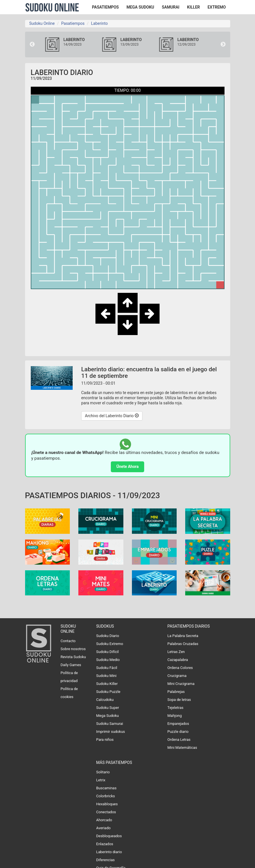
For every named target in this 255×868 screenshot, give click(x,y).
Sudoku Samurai (110, 724)
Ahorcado (104, 820)
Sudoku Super (108, 708)
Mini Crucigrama (181, 684)
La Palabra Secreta (183, 636)
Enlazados (105, 844)
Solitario (103, 772)
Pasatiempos (73, 23)
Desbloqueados (109, 836)
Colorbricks (106, 796)
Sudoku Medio (108, 660)
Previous (32, 44)
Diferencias (106, 860)
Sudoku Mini (106, 676)
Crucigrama (177, 676)
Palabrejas (176, 692)
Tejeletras (176, 708)
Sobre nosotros (73, 649)
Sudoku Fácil (107, 668)
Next (223, 44)
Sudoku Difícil (108, 652)
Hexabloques (107, 804)
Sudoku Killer (107, 684)
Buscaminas (106, 788)
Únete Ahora (128, 467)
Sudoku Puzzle (108, 692)
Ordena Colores (180, 668)
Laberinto (99, 23)
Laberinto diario (109, 852)
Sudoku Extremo (110, 644)
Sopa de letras (179, 700)
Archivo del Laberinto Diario (112, 416)
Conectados (106, 812)
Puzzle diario (178, 732)
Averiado (104, 828)
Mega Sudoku (108, 716)
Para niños (105, 740)
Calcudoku (105, 700)
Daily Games (71, 665)
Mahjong (175, 716)
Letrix (101, 780)
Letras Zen (176, 652)
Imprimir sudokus (111, 732)
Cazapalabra (178, 660)
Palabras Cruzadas (183, 644)
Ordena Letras (179, 740)
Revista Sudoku (73, 657)
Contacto (68, 641)
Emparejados (178, 724)
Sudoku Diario (108, 636)
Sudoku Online (52, 7)
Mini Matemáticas (182, 748)
